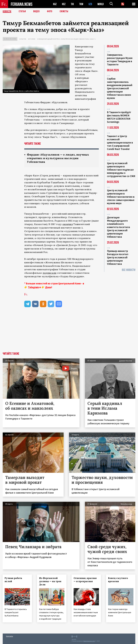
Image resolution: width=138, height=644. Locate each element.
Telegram (33, 287)
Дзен (48, 287)
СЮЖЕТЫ (64, 11)
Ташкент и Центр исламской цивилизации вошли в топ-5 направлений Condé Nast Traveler (120, 143)
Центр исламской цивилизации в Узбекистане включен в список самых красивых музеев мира (121, 197)
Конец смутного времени (118, 580)
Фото (50, 11)
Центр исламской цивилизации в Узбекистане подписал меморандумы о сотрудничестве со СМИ (121, 170)
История (32, 39)
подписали (50, 273)
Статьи (22, 11)
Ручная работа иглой (13, 580)
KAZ (55, 4)
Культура (23, 39)
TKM (81, 4)
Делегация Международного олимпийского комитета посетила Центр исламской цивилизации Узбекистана (118, 227)
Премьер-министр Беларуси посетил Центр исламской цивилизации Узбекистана (118, 257)
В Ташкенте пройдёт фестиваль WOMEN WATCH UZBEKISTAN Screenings (119, 117)
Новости (7, 11)
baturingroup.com (89, 641)
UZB (90, 4)
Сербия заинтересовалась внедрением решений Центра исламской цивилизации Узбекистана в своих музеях (120, 88)
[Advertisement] (69, 332)
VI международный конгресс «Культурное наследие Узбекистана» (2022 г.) (66, 39)
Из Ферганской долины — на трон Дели (50, 581)
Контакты (10, 636)
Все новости (129, 270)
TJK (72, 4)
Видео (36, 11)
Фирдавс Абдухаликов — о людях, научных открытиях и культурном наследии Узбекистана (58, 158)
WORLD (101, 4)
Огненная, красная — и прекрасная (85, 580)
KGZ (64, 4)
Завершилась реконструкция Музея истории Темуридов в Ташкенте (120, 60)
